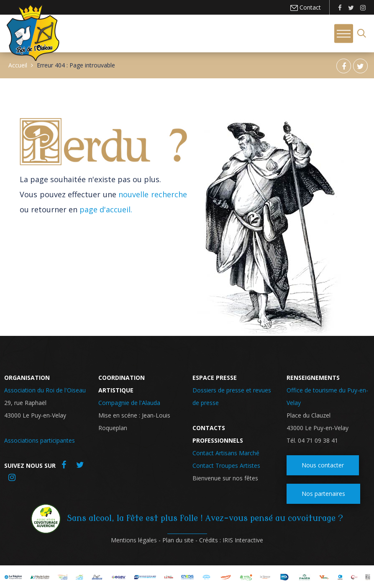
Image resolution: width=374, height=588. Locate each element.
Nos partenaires (323, 494)
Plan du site (178, 540)
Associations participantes (40, 440)
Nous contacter (323, 465)
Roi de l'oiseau (33, 33)
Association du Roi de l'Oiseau (45, 390)
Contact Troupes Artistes (226, 465)
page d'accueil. (106, 209)
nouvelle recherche (153, 194)
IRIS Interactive (243, 540)
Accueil (18, 65)
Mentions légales (134, 540)
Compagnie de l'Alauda (129, 403)
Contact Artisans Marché (226, 453)
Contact (309, 7)
